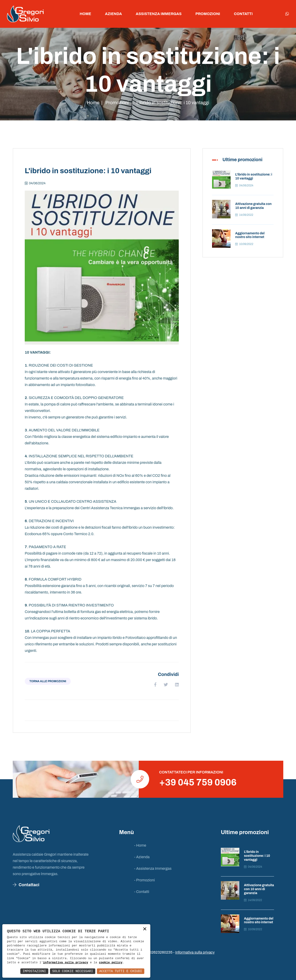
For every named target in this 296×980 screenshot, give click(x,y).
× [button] (145, 929)
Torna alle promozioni (48, 681)
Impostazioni (34, 971)
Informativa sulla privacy (195, 952)
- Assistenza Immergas (153, 868)
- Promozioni (144, 880)
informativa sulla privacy (66, 963)
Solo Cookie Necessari (73, 971)
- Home (140, 845)
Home (85, 14)
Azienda (113, 14)
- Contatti (142, 892)
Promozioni (208, 14)
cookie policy (111, 963)
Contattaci (26, 885)
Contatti (243, 14)
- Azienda (142, 857)
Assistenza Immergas (159, 14)
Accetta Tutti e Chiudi (121, 971)
